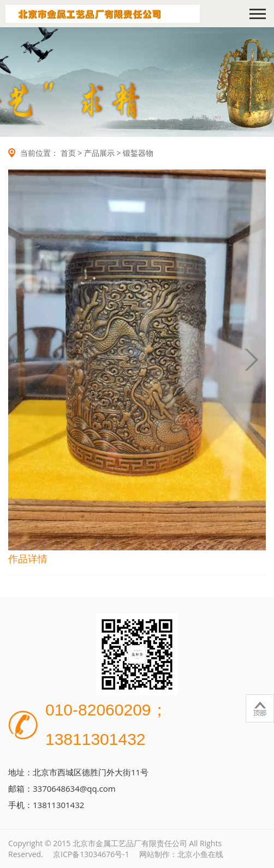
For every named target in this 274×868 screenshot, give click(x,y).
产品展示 (99, 153)
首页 (68, 153)
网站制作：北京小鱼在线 (181, 854)
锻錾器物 (138, 153)
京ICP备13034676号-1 (91, 854)
